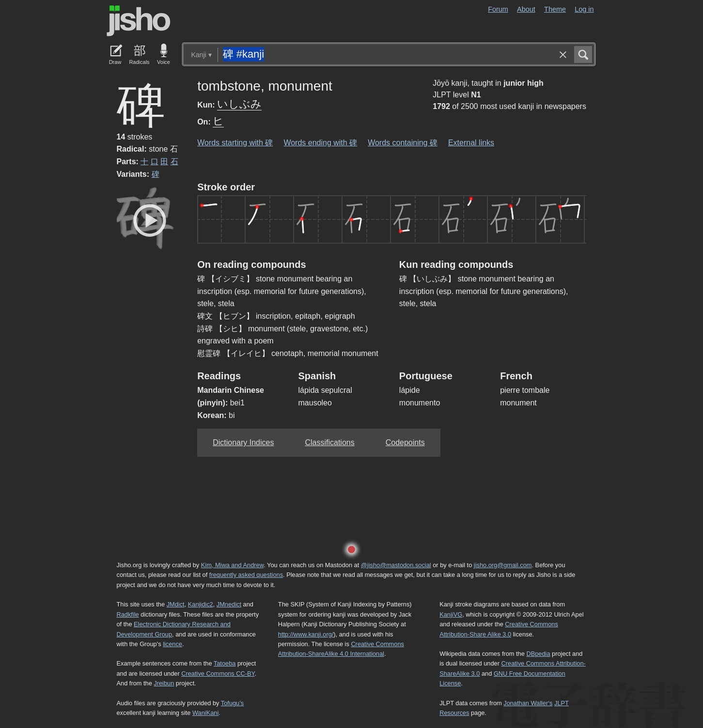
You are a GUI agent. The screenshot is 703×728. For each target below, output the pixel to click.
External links (471, 143)
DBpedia (538, 654)
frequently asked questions (246, 575)
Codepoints (405, 442)
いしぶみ (239, 104)
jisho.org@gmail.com (503, 565)
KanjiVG (451, 614)
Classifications (329, 442)
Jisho (139, 21)
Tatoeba (225, 663)
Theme (555, 9)
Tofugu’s (232, 703)
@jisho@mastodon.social (396, 565)
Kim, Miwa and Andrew (232, 565)
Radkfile (128, 614)
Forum (498, 9)
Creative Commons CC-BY (218, 674)
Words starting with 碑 (235, 143)
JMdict (176, 604)
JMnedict (229, 604)
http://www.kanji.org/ (306, 634)
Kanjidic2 (201, 604)
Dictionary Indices (243, 442)
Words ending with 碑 (320, 143)
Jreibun (164, 683)
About (526, 9)
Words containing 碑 (403, 143)
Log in (584, 9)
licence (172, 644)
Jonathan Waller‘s (528, 703)
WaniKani (205, 713)
